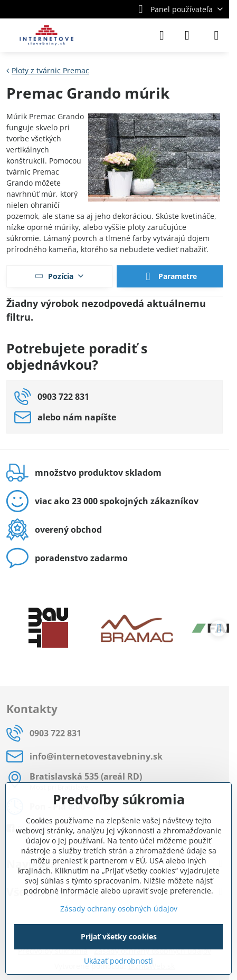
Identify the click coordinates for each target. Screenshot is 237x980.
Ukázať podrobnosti (118, 961)
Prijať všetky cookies (119, 936)
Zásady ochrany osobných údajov (119, 909)
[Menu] (216, 35)
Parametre (170, 277)
